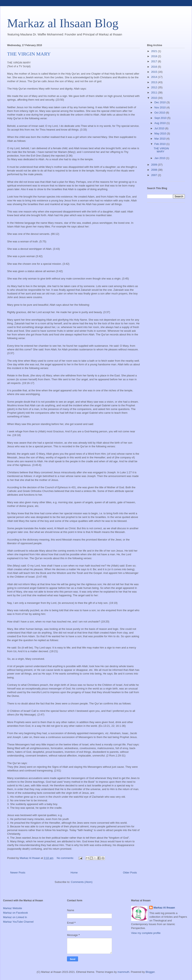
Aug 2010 (160, 123)
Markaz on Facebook (15, 913)
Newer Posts (18, 873)
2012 (155, 87)
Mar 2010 (160, 139)
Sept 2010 (161, 118)
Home (74, 873)
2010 (155, 98)
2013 (155, 82)
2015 (155, 72)
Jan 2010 (160, 158)
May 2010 (161, 133)
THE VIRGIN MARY (29, 54)
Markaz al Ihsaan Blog (63, 23)
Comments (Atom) (82, 882)
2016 (155, 67)
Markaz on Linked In (15, 917)
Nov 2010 (160, 107)
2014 (155, 77)
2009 (155, 165)
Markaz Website (13, 908)
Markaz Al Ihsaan (164, 908)
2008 (155, 170)
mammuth (123, 972)
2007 (155, 175)
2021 (155, 51)
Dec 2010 (160, 102)
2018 (155, 56)
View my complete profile (146, 933)
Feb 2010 (160, 144)
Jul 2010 (160, 128)
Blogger (150, 972)
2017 (155, 61)
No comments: (66, 858)
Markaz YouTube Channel (18, 922)
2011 (155, 93)
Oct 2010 (160, 113)
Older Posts (130, 873)
